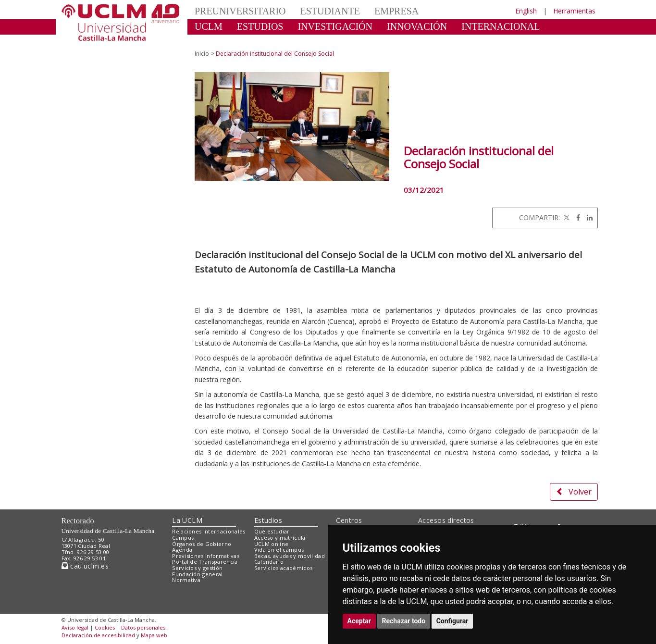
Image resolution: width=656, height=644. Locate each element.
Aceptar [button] (359, 621)
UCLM (209, 26)
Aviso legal (75, 627)
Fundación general (198, 574)
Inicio (202, 54)
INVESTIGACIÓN (335, 26)
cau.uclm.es (85, 566)
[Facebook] (576, 217)
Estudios (268, 520)
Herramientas (574, 11)
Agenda (182, 550)
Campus (183, 538)
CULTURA (217, 41)
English (526, 11)
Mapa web (154, 635)
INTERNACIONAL (501, 26)
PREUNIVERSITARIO (240, 11)
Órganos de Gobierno (202, 544)
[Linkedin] (587, 217)
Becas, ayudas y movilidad (290, 556)
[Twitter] (566, 217)
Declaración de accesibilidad (98, 635)
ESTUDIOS (260, 26)
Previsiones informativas (206, 556)
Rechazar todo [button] (404, 621)
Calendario (269, 562)
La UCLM (187, 520)
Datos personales (143, 627)
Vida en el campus (279, 550)
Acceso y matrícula (280, 538)
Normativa (186, 580)
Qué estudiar (272, 531)
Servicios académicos (284, 568)
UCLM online (272, 544)
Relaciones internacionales (209, 531)
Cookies (105, 627)
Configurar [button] (452, 621)
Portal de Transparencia (205, 562)
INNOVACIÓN (417, 26)
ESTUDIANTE (330, 11)
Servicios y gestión (197, 568)
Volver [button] (574, 492)
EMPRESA (396, 11)
